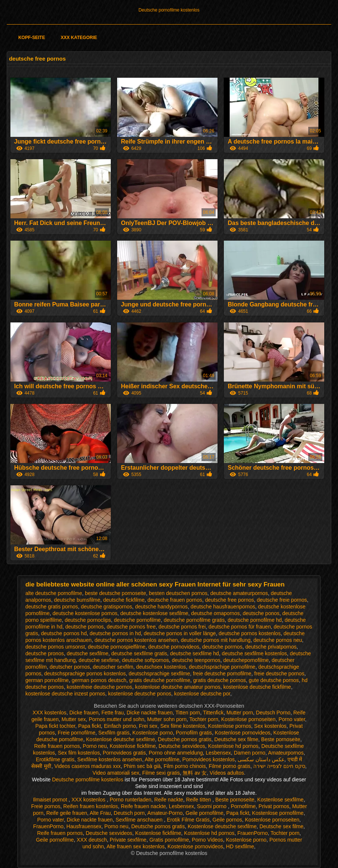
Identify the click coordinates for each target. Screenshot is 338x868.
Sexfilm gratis (114, 733)
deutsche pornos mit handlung (216, 640)
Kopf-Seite (32, 38)
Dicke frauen (84, 713)
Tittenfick (213, 713)
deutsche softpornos (145, 660)
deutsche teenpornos (196, 660)
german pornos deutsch (99, 680)
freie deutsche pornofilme (222, 673)
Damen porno (250, 753)
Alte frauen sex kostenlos (135, 846)
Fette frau (113, 713)
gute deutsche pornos (274, 680)
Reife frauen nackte (143, 806)
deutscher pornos (70, 667)
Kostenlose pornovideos (243, 733)
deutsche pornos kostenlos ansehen (136, 640)
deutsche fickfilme (124, 600)
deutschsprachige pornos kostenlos (85, 673)
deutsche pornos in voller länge (180, 633)
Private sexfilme (128, 840)
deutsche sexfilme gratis (139, 653)
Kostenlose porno (153, 733)
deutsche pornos (85, 627)
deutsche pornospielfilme (117, 647)
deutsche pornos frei (182, 627)
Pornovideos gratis (124, 753)
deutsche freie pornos (282, 600)
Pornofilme (243, 806)
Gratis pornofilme (169, 840)
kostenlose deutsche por (202, 694)
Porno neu (95, 746)
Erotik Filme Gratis (188, 820)
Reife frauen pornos (57, 746)
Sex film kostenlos (79, 753)
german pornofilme (47, 680)
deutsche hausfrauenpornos (223, 607)
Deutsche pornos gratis (185, 739)
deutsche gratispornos (107, 607)
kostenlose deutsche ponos (140, 694)
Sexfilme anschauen (140, 820)
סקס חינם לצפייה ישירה (279, 766)
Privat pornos (274, 806)
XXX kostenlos (50, 713)
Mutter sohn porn (167, 719)
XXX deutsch (92, 840)
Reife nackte (169, 800)
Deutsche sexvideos (182, 746)
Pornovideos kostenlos (208, 759)
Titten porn (188, 713)
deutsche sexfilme (87, 653)
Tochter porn (204, 719)
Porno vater (292, 719)
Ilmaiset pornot (51, 800)
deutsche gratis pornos (52, 607)
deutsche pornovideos (174, 647)
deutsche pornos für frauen (240, 627)
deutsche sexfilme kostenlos (255, 653)
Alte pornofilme (162, 759)
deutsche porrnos (222, 647)
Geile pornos (227, 820)
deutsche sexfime (99, 660)
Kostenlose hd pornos (233, 746)
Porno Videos (207, 840)
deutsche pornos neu (278, 640)
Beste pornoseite (281, 739)
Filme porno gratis (229, 766)
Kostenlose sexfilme (281, 800)
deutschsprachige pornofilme (222, 667)
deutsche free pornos (229, 600)
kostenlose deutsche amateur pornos (178, 687)
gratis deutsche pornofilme (160, 680)
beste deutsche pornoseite (116, 593)
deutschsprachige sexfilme (159, 673)
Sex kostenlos (270, 726)
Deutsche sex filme (236, 739)
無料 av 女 (195, 773)
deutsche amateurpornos (239, 593)
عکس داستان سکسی (261, 759)
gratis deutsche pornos (220, 680)
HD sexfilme (240, 846)
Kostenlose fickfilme (133, 746)
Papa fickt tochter (55, 726)
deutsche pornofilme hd (255, 620)
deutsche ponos (261, 613)
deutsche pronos (45, 653)
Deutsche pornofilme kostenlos (169, 10)
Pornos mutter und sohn (117, 719)
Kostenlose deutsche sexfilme (121, 739)
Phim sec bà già (142, 766)
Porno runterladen (131, 800)
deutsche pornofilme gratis (194, 620)
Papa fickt (89, 726)
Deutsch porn (129, 813)
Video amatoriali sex (116, 773)
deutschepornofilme (246, 660)
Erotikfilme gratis (55, 759)
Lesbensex (218, 753)
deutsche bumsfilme (77, 600)
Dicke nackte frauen (149, 713)
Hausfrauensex (84, 826)
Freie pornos (46, 806)
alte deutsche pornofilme (54, 593)
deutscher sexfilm (113, 667)
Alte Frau (100, 813)
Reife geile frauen (67, 813)
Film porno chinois (185, 766)
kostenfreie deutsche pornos (99, 687)
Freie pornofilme (76, 733)
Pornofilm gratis (194, 733)
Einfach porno (120, 726)
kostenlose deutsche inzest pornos (65, 694)
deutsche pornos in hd (115, 633)
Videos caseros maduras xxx (88, 766)
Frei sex (148, 726)
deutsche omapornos (215, 613)
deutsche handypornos (161, 607)
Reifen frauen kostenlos (91, 806)
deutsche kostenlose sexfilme (154, 613)
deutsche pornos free (131, 627)
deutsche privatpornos (271, 647)
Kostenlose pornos (230, 726)
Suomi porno (213, 806)
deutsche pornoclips (88, 620)
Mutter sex (74, 719)
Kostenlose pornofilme (278, 813)
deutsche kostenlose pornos (85, 613)
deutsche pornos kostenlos (250, 633)
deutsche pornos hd (64, 633)
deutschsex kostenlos (161, 667)
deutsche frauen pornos (175, 600)
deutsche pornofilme (137, 620)
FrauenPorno (48, 826)
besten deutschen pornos (178, 593)
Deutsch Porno (273, 713)
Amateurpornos (286, 753)
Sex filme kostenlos (183, 726)
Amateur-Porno (165, 813)
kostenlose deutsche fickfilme (257, 687)
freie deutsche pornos (279, 673)
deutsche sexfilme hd (194, 653)
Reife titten (199, 800)
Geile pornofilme (205, 813)
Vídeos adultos (227, 773)
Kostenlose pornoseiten (248, 719)
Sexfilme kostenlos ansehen (110, 759)
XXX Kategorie (79, 38)
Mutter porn (240, 713)
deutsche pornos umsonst (55, 647)
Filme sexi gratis (161, 773)
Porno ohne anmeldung (176, 753)
